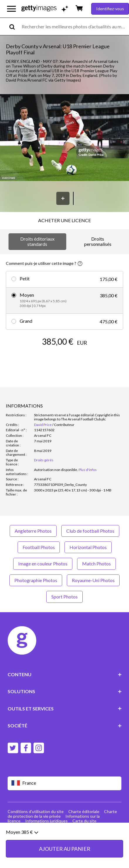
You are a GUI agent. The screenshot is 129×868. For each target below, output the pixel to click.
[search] (15, 26)
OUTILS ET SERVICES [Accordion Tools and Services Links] (65, 709)
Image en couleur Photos (43, 564)
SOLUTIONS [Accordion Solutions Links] (65, 691)
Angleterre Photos (33, 531)
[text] (74, 26)
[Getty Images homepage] (39, 9)
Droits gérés (44, 460)
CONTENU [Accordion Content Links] (65, 674)
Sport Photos (64, 597)
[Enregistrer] (63, 198)
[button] (64, 138)
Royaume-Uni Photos (93, 580)
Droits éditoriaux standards (37, 241)
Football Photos (39, 547)
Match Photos (96, 564)
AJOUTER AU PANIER (65, 853)
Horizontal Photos (88, 547)
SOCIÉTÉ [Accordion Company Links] (65, 725)
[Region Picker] (65, 783)
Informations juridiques (46, 821)
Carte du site (84, 821)
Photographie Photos (36, 580)
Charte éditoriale (84, 811)
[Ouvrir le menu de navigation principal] (11, 9)
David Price (43, 425)
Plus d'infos (88, 470)
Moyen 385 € (22, 836)
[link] (56, 470)
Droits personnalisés (98, 241)
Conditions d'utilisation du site (36, 811)
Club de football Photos (90, 531)
